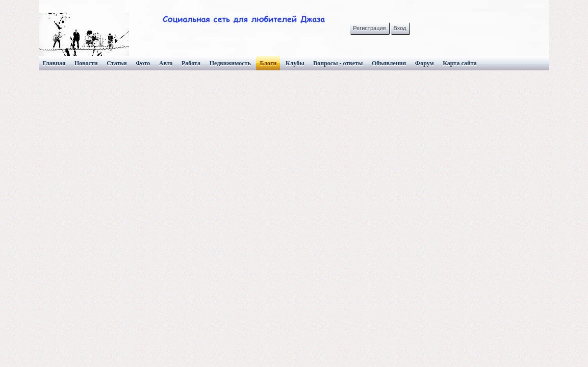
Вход (400, 28)
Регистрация (369, 28)
